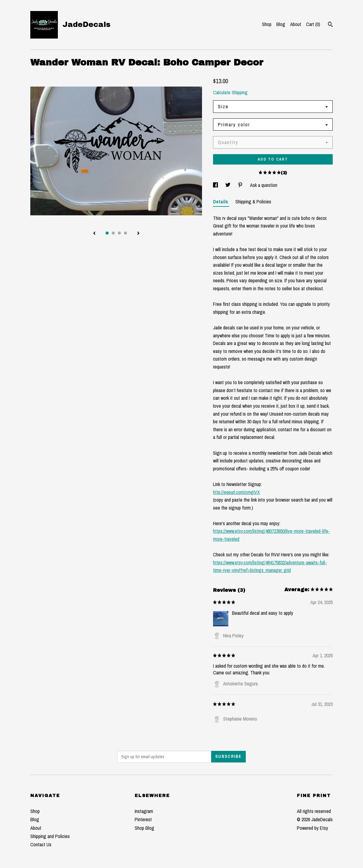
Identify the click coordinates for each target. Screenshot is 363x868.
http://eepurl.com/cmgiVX (236, 492)
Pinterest (143, 819)
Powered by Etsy (312, 828)
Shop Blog (144, 828)
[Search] (330, 25)
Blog (281, 24)
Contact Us (41, 844)
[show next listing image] (138, 234)
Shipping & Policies (253, 202)
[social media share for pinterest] (241, 185)
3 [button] (119, 233)
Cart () (313, 24)
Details (221, 202)
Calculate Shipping (230, 92)
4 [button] (125, 233)
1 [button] (107, 233)
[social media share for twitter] (228, 185)
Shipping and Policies (50, 836)
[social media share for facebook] (216, 185)
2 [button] (113, 233)
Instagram (144, 811)
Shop (267, 24)
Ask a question (264, 185)
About (296, 24)
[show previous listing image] (94, 234)
